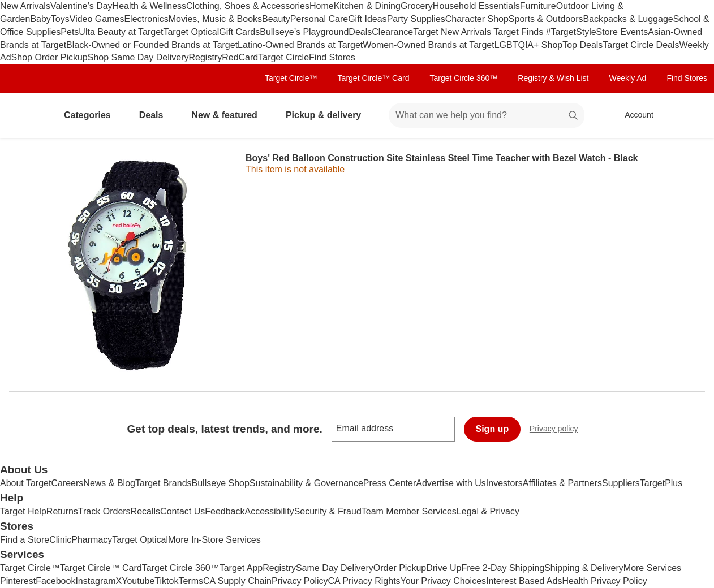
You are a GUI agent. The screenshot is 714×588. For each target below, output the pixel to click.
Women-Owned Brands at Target (428, 45)
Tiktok (166, 581)
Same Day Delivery (335, 568)
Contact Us (182, 511)
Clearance (392, 32)
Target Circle (283, 57)
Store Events (622, 32)
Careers (67, 483)
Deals (360, 32)
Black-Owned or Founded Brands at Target (152, 45)
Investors (504, 483)
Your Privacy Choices (443, 581)
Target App (241, 568)
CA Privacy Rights (364, 581)
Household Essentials (476, 6)
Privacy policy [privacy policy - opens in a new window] (558, 430)
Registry (206, 57)
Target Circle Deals (641, 45)
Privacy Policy (300, 581)
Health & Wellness (149, 6)
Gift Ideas (367, 19)
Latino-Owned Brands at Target (300, 45)
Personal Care (319, 19)
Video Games (97, 19)
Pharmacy (92, 540)
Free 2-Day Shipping (503, 568)
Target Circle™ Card (374, 78)
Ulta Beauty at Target (121, 32)
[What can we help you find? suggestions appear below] (487, 115)
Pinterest (18, 581)
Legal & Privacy (488, 511)
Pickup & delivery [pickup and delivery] (328, 115)
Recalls (145, 511)
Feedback (225, 511)
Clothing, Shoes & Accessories (248, 6)
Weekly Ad (628, 78)
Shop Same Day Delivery (138, 57)
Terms (191, 581)
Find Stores (332, 57)
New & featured (229, 115)
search (574, 116)
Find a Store (25, 540)
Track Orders (104, 511)
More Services (652, 568)
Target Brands (164, 483)
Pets (70, 32)
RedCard (240, 57)
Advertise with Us (451, 483)
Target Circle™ (291, 78)
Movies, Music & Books (215, 19)
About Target (25, 483)
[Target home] (25, 115)
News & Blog (109, 483)
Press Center (390, 483)
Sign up (493, 429)
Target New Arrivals (453, 32)
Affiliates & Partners (562, 483)
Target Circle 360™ (463, 78)
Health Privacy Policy (604, 581)
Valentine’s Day (81, 6)
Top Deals (582, 45)
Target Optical (191, 32)
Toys (60, 19)
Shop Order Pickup (50, 57)
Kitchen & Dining (367, 6)
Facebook (55, 581)
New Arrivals (25, 6)
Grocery (417, 6)
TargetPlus (661, 483)
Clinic (60, 540)
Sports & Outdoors (546, 19)
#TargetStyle (571, 32)
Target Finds (519, 32)
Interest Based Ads (524, 581)
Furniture (538, 6)
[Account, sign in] (633, 115)
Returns (62, 511)
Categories (92, 115)
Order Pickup (400, 568)
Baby (40, 19)
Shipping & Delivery (584, 568)
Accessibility (269, 511)
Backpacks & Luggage (628, 19)
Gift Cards (239, 32)
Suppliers (621, 483)
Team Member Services (409, 511)
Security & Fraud (328, 511)
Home (322, 6)
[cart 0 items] (690, 115)
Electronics (146, 19)
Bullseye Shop (221, 483)
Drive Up (444, 568)
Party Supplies (416, 19)
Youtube (138, 581)
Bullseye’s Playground (304, 32)
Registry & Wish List (553, 78)
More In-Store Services (214, 540)
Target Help (23, 511)
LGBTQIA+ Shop (529, 45)
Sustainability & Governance (306, 483)
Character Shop (477, 19)
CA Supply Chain (237, 581)
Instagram (95, 581)
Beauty (276, 19)
